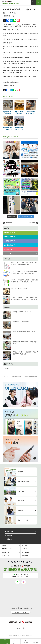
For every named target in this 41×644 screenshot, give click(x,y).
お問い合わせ (26, 549)
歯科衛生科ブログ (10, 245)
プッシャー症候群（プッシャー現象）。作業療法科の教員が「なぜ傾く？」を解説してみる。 (24, 299)
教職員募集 (25, 556)
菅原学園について (6, 549)
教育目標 (4, 545)
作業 (13, 16)
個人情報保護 (26, 552)
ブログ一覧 (8, 253)
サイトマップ (5, 556)
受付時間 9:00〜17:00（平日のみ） (20, 575)
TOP (4, 376)
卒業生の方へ (9, 539)
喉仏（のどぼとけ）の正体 (19, 289)
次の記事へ (32, 223)
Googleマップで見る (21, 612)
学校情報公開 (5, 552)
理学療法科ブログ (10, 233)
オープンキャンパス (5, 642)
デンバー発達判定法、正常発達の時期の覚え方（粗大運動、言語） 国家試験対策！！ (24, 272)
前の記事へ (9, 223)
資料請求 (26, 643)
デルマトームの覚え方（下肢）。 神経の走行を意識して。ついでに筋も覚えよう (25, 281)
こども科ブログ (9, 249)
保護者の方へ (9, 531)
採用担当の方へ (10, 535)
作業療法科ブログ (10, 237)
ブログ (8, 376)
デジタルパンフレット (15, 642)
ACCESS (33, 4)
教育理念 (25, 545)
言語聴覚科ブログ (10, 241)
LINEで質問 (36, 643)
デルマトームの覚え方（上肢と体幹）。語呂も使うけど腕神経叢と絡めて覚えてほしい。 (24, 263)
